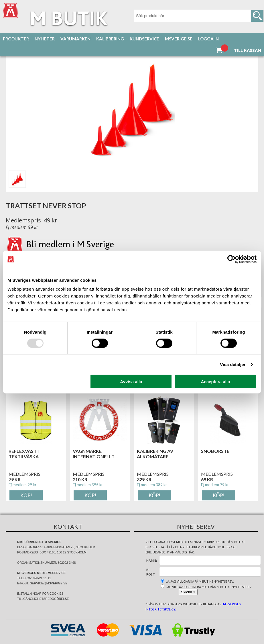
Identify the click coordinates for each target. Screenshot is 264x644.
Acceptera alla (216, 382)
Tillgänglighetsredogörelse (43, 599)
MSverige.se (179, 39)
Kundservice (144, 39)
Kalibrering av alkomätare (155, 454)
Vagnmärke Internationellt (94, 454)
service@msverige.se (49, 583)
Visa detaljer (233, 364)
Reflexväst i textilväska (24, 454)
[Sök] (199, 16)
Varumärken (75, 39)
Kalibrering (110, 39)
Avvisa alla (131, 382)
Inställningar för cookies (40, 594)
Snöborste (215, 451)
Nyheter (45, 39)
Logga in (208, 39)
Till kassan (248, 50)
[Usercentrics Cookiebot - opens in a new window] (232, 259)
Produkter (16, 39)
